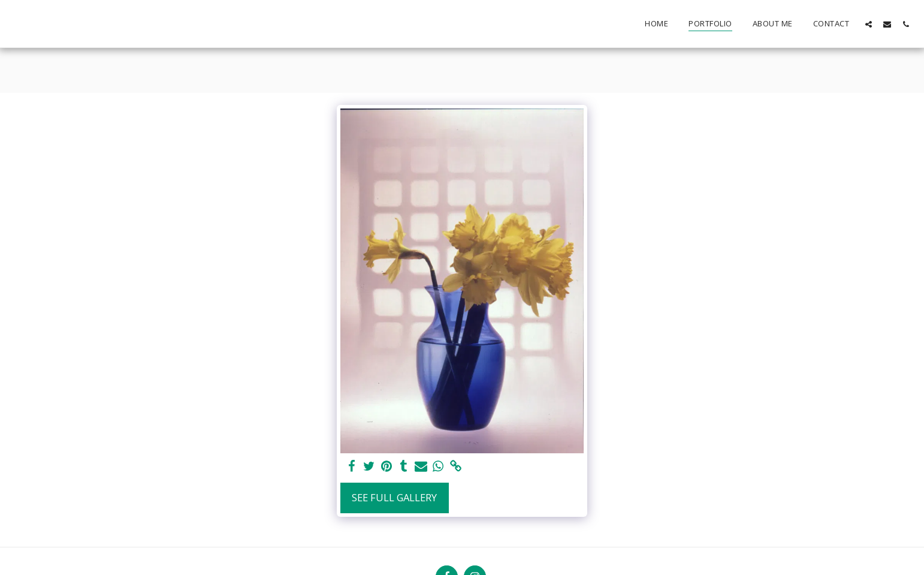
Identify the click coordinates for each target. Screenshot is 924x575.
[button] (869, 24)
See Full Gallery (394, 497)
